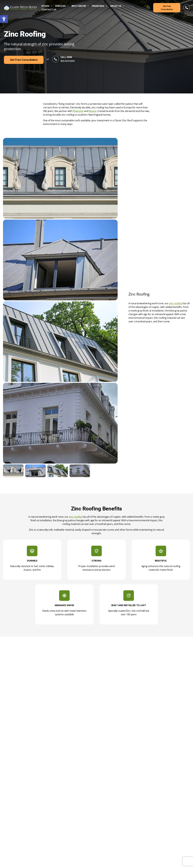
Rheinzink (78, 111)
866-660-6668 (74, 61)
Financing (100, 6)
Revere (93, 111)
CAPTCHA (124, 831)
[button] (4, 19)
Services (62, 6)
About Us (117, 6)
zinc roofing (176, 303)
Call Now (72, 57)
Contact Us (49, 10)
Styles (47, 6)
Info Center (80, 6)
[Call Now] (187, 8)
